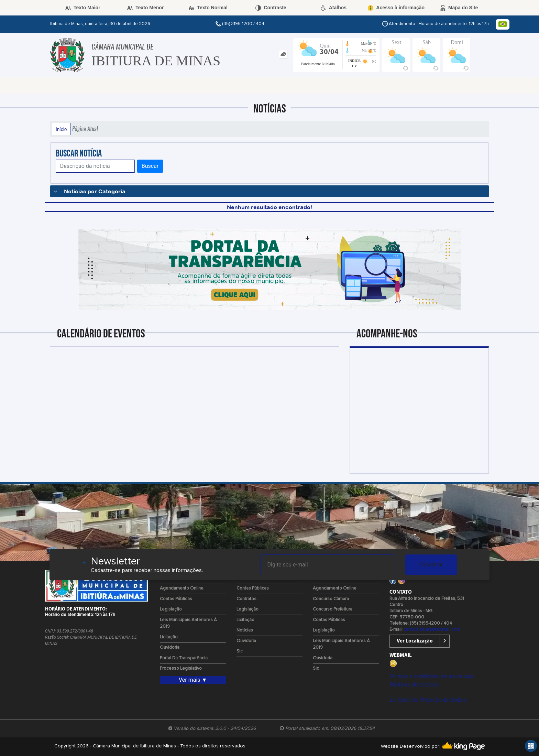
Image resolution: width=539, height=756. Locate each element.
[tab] (283, 54)
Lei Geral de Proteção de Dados (428, 700)
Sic (240, 651)
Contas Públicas (176, 599)
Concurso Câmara (331, 599)
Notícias (245, 630)
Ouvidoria (170, 647)
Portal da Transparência (184, 658)
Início (61, 129)
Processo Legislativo (181, 668)
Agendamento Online (182, 588)
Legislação (171, 609)
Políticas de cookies (414, 685)
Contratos (246, 599)
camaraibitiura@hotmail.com (432, 630)
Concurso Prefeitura (333, 609)
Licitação (169, 637)
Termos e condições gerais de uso (431, 676)
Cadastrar (431, 565)
